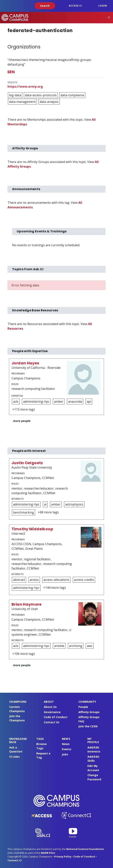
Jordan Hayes (25, 363)
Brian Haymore (27, 604)
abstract (19, 580)
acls (16, 402)
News (66, 744)
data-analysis (49, 102)
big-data (15, 95)
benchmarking (24, 512)
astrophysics (74, 504)
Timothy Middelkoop (32, 529)
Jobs (65, 754)
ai (45, 504)
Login (103, 6)
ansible (59, 646)
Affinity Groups (89, 712)
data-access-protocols (41, 95)
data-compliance (72, 95)
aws (90, 646)
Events (67, 749)
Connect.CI (15, 860)
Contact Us (52, 722)
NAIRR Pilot (48, 853)
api (89, 402)
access (34, 580)
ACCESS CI (75, 6)
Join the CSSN (88, 726)
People (83, 707)
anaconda (75, 402)
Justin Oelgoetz (27, 463)
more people (22, 421)
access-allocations (56, 580)
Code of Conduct (56, 717)
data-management (22, 102)
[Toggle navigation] (109, 17)
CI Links (15, 757)
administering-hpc (36, 402)
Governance (52, 712)
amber (59, 402)
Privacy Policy (63, 856)
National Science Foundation (85, 849)
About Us (50, 707)
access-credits (84, 580)
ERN (11, 72)
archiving (76, 646)
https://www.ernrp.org (25, 86)
